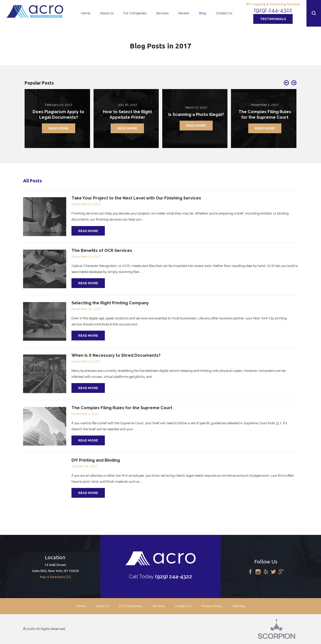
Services (158, 606)
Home (81, 606)
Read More (88, 231)
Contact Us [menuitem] (224, 13)
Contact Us (183, 606)
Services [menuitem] (162, 13)
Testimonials (273, 19)
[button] (314, 13)
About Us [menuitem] (107, 13)
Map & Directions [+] (55, 577)
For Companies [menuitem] (135, 13)
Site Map (239, 606)
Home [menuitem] (86, 13)
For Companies (131, 606)
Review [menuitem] (184, 13)
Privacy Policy (212, 606)
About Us (102, 606)
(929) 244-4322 (273, 10)
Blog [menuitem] (203, 13)
